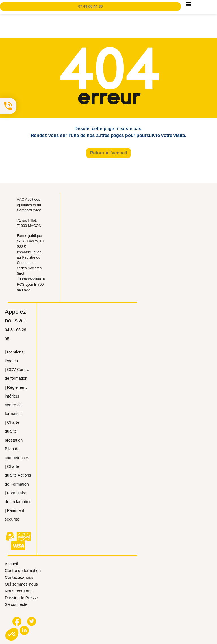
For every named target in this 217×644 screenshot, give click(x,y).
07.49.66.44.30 (91, 6)
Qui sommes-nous (21, 584)
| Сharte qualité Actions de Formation (18, 475)
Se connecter (17, 604)
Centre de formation (23, 571)
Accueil (11, 564)
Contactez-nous (19, 577)
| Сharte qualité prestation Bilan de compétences (17, 440)
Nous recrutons (19, 591)
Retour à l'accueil (108, 153)
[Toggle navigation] (189, 6)
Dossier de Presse (21, 598)
